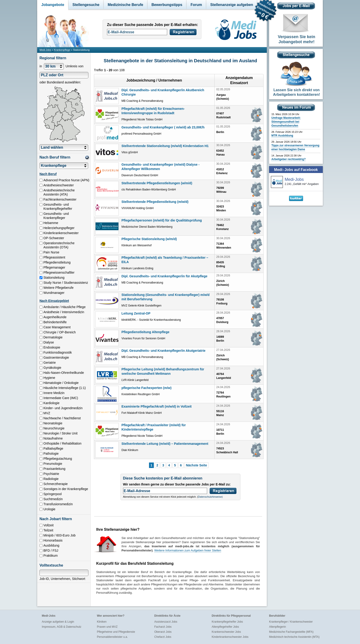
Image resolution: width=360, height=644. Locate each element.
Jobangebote (53, 5)
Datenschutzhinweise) (211, 497)
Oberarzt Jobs (163, 632)
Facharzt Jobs (163, 627)
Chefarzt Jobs (163, 637)
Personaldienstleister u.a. (112, 637)
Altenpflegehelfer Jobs (225, 627)
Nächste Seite (197, 465)
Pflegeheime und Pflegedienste (116, 632)
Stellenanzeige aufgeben (232, 5)
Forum (196, 5)
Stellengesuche (86, 5)
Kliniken (102, 622)
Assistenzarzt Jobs (166, 622)
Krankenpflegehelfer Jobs (227, 622)
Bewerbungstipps (167, 5)
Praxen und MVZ (107, 627)
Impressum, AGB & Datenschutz (62, 627)
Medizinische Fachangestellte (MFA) (291, 632)
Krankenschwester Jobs (226, 632)
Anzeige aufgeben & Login (58, 622)
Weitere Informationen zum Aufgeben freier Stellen (188, 550)
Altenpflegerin (277, 627)
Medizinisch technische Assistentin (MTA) (294, 637)
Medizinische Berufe (125, 5)
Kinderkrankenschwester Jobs (230, 637)
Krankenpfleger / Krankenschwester (291, 622)
